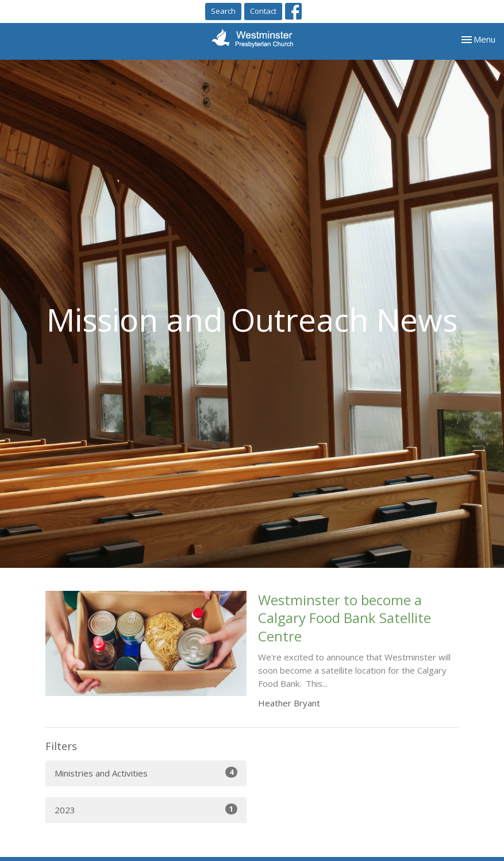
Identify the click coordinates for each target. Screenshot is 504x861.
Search (223, 11)
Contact (263, 11)
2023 (146, 810)
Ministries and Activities (146, 773)
